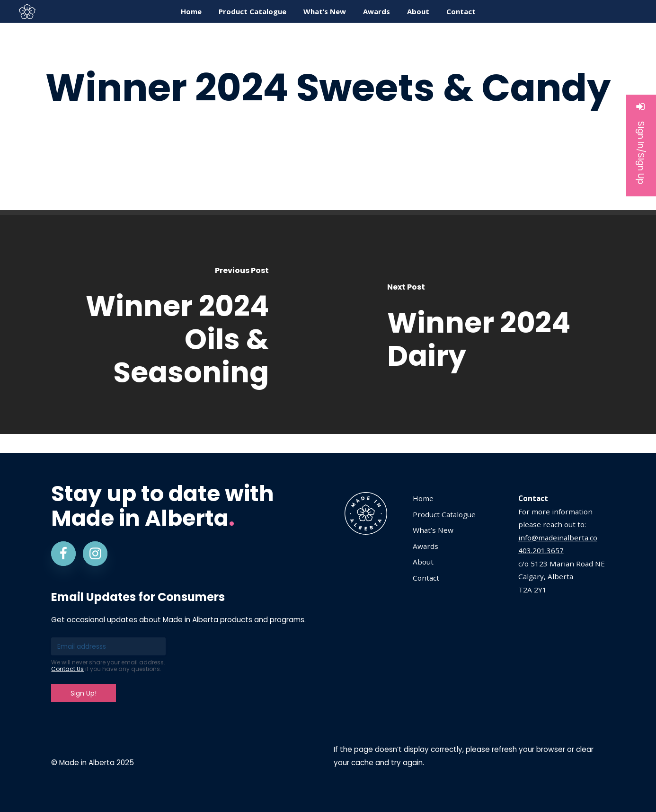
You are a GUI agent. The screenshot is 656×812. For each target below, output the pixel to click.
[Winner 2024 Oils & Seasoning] (164, 324)
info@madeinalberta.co (558, 538)
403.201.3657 (541, 550)
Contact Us (67, 669)
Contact (426, 578)
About (423, 562)
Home (423, 498)
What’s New (433, 530)
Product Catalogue (444, 514)
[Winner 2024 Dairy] (492, 324)
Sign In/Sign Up (641, 143)
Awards (426, 546)
